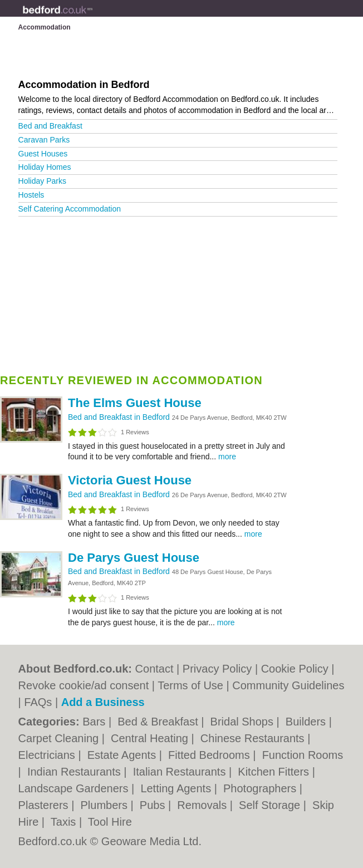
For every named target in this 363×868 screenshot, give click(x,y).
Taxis (65, 822)
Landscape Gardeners (75, 788)
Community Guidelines (288, 685)
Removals (203, 805)
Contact (154, 669)
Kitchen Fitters (275, 772)
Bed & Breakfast (159, 722)
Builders (307, 722)
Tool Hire (110, 822)
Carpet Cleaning (60, 738)
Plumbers (106, 805)
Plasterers (45, 805)
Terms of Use (190, 685)
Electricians (48, 755)
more (227, 457)
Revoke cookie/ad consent (84, 685)
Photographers (261, 788)
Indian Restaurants (75, 772)
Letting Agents (177, 788)
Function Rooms (303, 755)
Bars (95, 722)
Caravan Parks (44, 140)
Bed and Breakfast (50, 126)
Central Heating (151, 738)
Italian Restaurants (181, 772)
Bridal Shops (244, 722)
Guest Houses (43, 154)
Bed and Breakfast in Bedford (120, 417)
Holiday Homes (45, 167)
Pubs (154, 805)
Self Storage (271, 805)
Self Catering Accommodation (70, 209)
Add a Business (103, 702)
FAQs (38, 702)
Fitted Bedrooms (210, 755)
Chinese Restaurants (254, 738)
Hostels (31, 195)
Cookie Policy (295, 669)
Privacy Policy (217, 669)
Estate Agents (123, 755)
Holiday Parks (42, 181)
